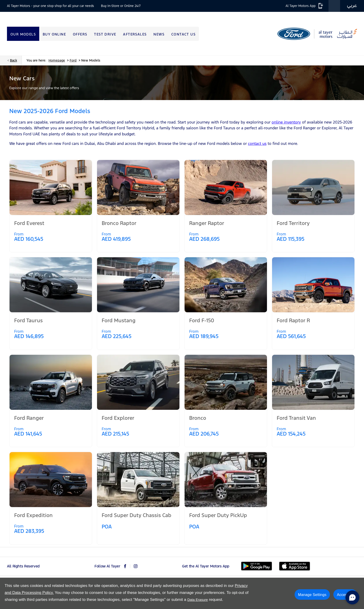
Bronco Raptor (119, 223)
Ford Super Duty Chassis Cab (136, 515)
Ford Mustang (119, 320)
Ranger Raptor (207, 223)
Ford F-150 (202, 320)
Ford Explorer (118, 418)
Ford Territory (293, 223)
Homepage (57, 60)
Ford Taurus (28, 320)
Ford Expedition (33, 515)
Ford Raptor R (293, 320)
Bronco (198, 418)
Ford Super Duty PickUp (218, 515)
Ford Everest (29, 223)
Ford (73, 60)
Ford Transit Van (296, 418)
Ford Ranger (29, 418)
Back (13, 60)
